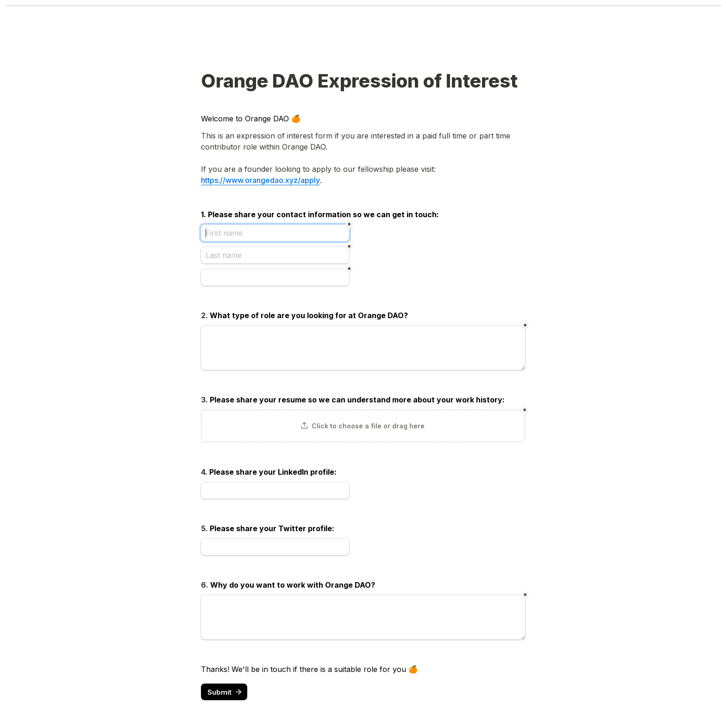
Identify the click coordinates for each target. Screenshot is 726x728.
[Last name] (275, 255)
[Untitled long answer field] (363, 348)
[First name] (275, 233)
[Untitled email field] (275, 277)
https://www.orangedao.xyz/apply (260, 180)
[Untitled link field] (275, 490)
